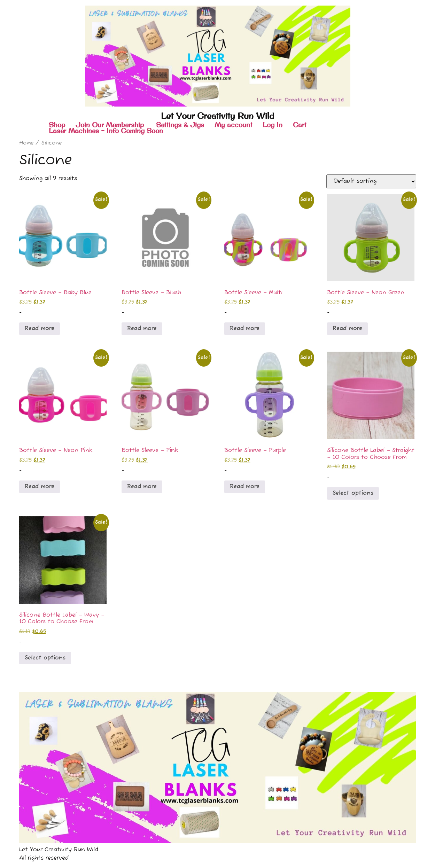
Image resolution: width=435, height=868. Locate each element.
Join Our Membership (111, 125)
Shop (57, 125)
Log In (273, 125)
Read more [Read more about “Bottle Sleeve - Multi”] (245, 329)
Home (26, 143)
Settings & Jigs (180, 125)
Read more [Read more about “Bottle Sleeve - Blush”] (142, 329)
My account (233, 125)
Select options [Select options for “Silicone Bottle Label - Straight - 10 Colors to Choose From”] (353, 493)
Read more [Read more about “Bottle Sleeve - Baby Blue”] (40, 329)
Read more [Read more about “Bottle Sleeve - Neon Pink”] (40, 487)
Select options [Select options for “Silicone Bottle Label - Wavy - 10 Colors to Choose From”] (45, 658)
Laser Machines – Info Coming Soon (106, 131)
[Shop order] (371, 181)
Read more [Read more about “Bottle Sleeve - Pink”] (142, 487)
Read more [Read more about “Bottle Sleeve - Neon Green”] (347, 329)
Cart (300, 125)
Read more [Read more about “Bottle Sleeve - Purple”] (245, 487)
